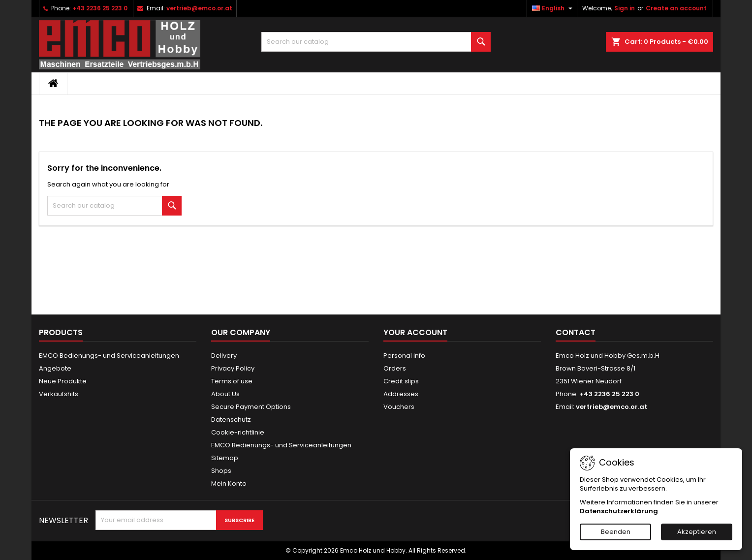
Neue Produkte (63, 381)
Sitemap (225, 458)
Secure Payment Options (251, 407)
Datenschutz (231, 420)
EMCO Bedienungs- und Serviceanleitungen (109, 356)
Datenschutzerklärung (619, 511)
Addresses (401, 394)
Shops (221, 471)
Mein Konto (229, 483)
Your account (415, 332)
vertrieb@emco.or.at (199, 8)
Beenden (616, 532)
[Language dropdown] (553, 8)
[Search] (376, 42)
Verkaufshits (59, 394)
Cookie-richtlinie (238, 432)
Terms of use (232, 381)
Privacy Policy (233, 368)
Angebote (55, 368)
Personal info (404, 356)
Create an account (676, 8)
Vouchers (399, 407)
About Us (225, 394)
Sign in (625, 8)
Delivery (224, 356)
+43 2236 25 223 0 (100, 8)
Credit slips (401, 381)
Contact (576, 332)
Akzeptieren (697, 532)
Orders (395, 368)
